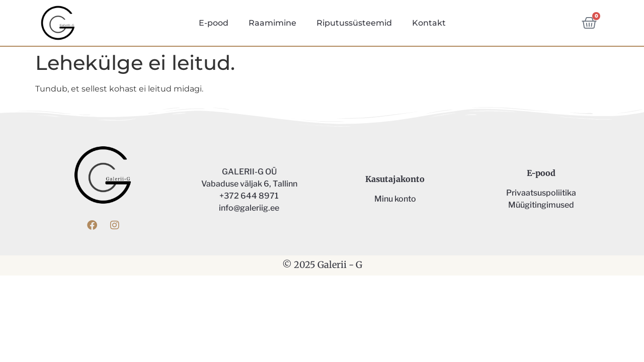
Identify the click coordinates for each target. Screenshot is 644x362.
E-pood (214, 23)
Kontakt (429, 23)
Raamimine (272, 23)
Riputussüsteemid (354, 23)
